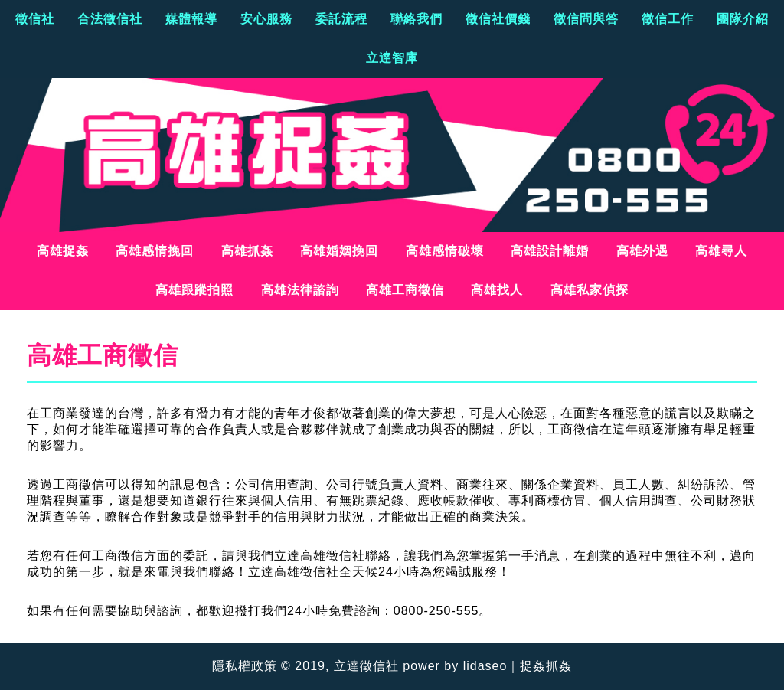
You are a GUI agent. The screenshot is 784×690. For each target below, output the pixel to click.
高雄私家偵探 (590, 290)
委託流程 (341, 19)
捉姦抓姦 (546, 666)
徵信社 (35, 19)
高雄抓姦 (247, 251)
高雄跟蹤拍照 (194, 290)
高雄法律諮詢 (300, 290)
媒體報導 (191, 19)
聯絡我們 (416, 19)
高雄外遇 (642, 251)
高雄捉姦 (63, 251)
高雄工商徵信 (405, 290)
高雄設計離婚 (550, 251)
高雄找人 (497, 290)
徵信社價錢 (498, 19)
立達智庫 (392, 58)
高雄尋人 (721, 251)
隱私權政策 (245, 666)
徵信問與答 (586, 19)
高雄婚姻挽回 (339, 251)
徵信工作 (668, 19)
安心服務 (266, 19)
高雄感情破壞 (445, 251)
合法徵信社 (110, 19)
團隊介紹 (743, 19)
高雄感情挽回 (155, 251)
